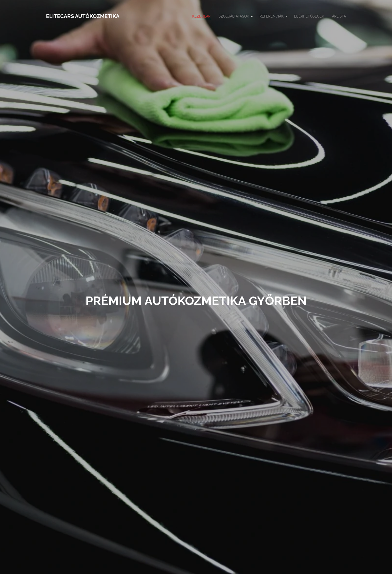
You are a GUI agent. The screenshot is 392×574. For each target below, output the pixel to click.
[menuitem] (194, 16)
